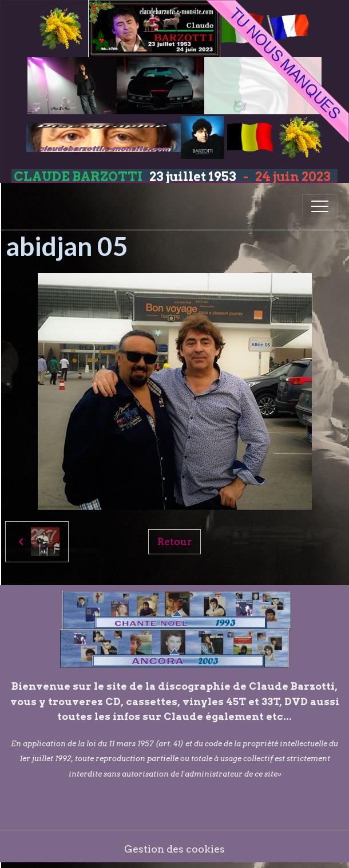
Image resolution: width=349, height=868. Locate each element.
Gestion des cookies (174, 849)
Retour (174, 541)
